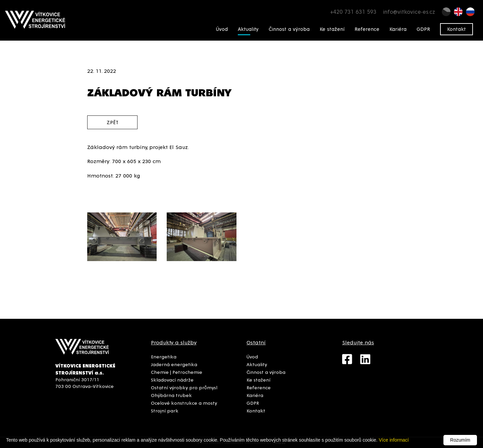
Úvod (222, 29)
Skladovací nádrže (172, 380)
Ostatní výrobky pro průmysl (184, 387)
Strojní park (165, 410)
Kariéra (398, 29)
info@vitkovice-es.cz (409, 11)
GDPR (423, 29)
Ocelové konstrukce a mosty (184, 403)
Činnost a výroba (289, 29)
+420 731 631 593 (353, 11)
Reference (367, 29)
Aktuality (248, 29)
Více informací (394, 440)
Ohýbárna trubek (171, 395)
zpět (113, 122)
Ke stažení (332, 29)
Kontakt (457, 29)
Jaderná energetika (174, 364)
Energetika (164, 356)
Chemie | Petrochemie (177, 372)
